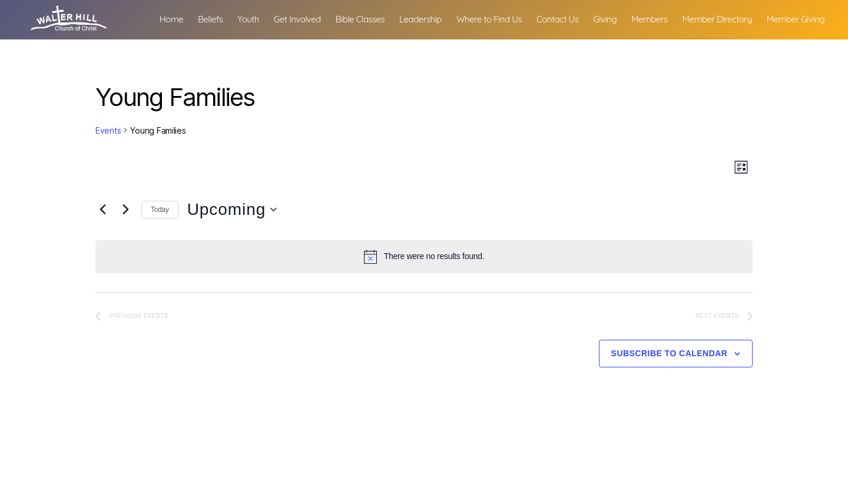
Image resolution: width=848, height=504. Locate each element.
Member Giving (796, 34)
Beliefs (283, 18)
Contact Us (630, 18)
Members (722, 18)
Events (108, 130)
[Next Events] (125, 210)
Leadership (493, 18)
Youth (321, 18)
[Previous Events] (102, 210)
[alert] (424, 257)
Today (160, 210)
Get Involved (370, 18)
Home (244, 18)
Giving (678, 18)
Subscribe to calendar (670, 353)
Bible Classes (433, 18)
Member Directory (790, 18)
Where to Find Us (562, 18)
